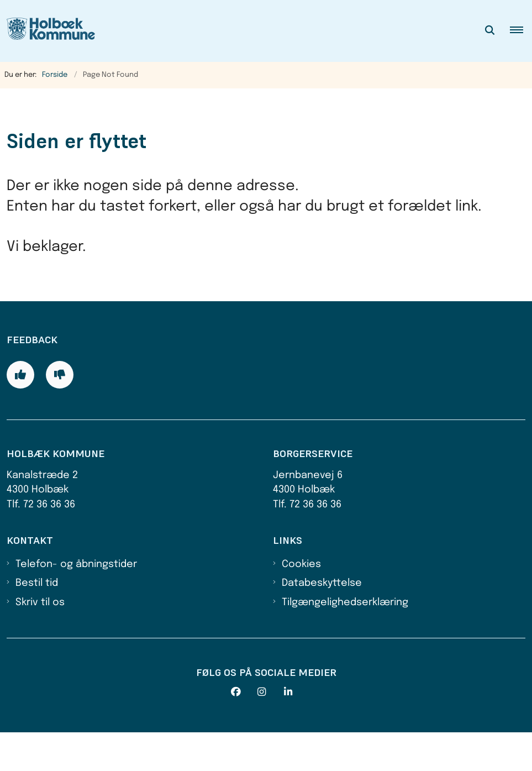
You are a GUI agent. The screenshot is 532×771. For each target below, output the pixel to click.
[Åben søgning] (490, 31)
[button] (521, 31)
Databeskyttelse (322, 622)
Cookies (301, 602)
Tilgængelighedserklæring (345, 641)
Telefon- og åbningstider (76, 602)
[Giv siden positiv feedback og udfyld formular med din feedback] (20, 413)
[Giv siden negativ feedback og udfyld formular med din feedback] (60, 413)
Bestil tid (37, 622)
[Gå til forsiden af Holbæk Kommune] (48, 31)
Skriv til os (40, 641)
